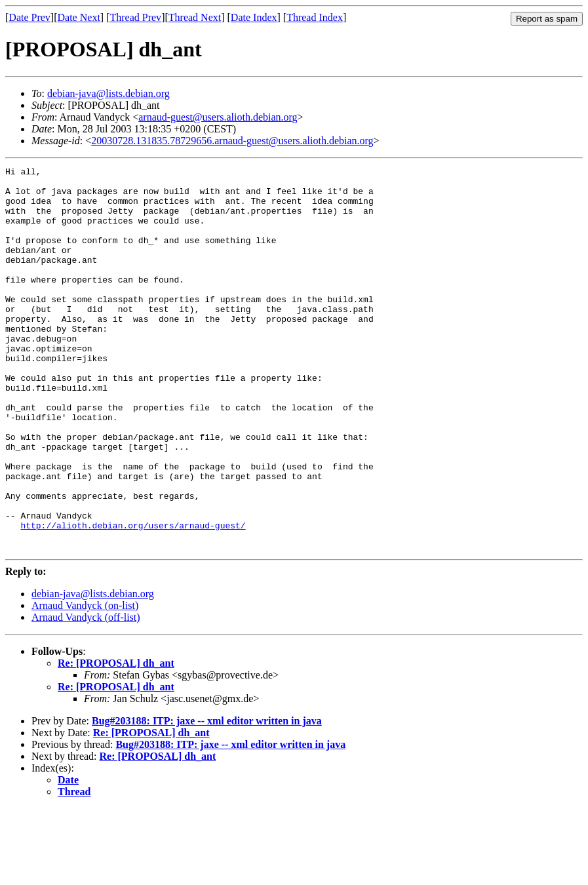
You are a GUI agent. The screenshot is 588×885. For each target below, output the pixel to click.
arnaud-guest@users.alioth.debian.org (218, 117)
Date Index (254, 17)
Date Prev (29, 17)
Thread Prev (135, 17)
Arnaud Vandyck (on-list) (85, 682)
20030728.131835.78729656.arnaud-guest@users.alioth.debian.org (232, 141)
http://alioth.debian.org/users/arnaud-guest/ (133, 598)
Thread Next (195, 17)
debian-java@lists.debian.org (108, 93)
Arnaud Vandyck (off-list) (86, 694)
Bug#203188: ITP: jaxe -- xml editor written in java (207, 797)
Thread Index (315, 17)
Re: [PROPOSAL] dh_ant (116, 740)
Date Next (79, 17)
